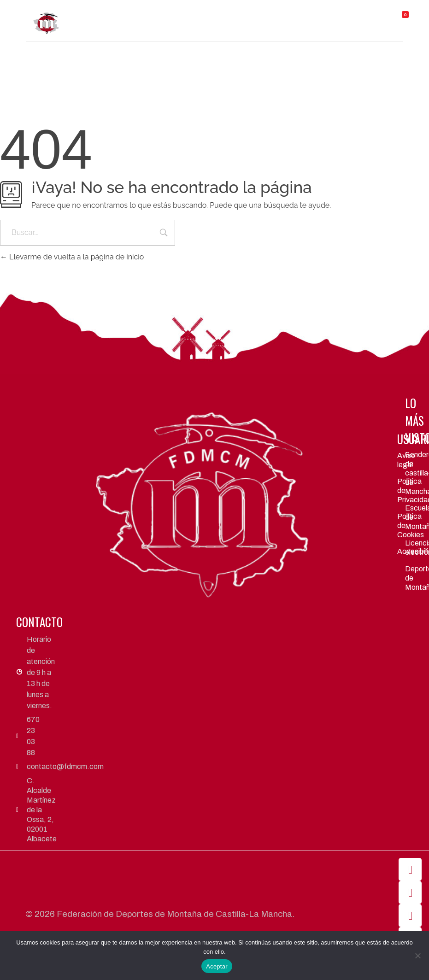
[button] (252, 16)
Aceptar (217, 966)
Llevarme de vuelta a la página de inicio (72, 257)
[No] (417, 956)
